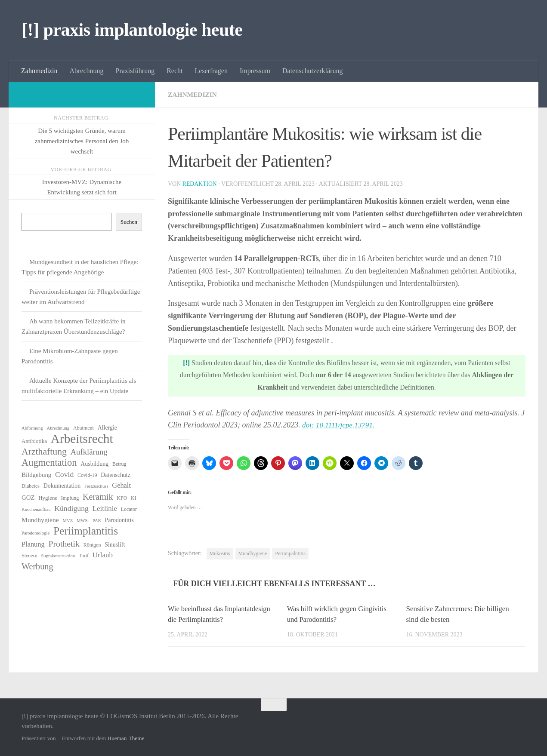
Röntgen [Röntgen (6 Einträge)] (92, 545)
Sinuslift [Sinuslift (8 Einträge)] (115, 545)
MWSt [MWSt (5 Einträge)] (83, 521)
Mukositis (220, 553)
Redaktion (200, 184)
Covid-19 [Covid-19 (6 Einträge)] (87, 475)
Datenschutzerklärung (312, 71)
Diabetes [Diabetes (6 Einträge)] (31, 486)
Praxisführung (135, 71)
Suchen (129, 222)
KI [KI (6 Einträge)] (134, 498)
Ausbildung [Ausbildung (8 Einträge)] (94, 464)
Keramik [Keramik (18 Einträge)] (98, 497)
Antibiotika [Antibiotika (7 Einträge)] (34, 441)
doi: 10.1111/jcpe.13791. (340, 425)
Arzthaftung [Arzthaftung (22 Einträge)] (44, 452)
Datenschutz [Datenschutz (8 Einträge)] (116, 475)
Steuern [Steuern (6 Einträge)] (29, 556)
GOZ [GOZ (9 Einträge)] (28, 498)
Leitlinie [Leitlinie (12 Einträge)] (105, 509)
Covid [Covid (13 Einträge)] (64, 474)
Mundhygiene (253, 553)
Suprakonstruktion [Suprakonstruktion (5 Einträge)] (58, 556)
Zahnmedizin (39, 71)
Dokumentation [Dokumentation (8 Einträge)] (62, 486)
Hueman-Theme (126, 738)
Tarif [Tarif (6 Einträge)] (84, 556)
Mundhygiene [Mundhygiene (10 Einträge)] (40, 520)
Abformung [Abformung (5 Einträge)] (32, 428)
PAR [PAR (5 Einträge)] (97, 521)
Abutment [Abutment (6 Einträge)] (83, 428)
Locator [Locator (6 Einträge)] (129, 509)
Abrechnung (86, 71)
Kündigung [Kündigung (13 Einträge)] (71, 508)
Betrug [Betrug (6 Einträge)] (119, 464)
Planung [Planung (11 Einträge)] (33, 544)
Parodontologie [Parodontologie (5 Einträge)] (36, 533)
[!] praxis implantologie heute (132, 30)
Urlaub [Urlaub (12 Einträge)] (103, 555)
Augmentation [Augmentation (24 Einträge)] (49, 463)
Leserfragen (211, 71)
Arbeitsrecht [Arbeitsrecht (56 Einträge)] (82, 439)
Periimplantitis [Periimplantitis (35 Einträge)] (86, 531)
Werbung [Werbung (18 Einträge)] (37, 566)
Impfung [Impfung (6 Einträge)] (70, 498)
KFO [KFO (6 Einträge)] (122, 498)
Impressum (255, 71)
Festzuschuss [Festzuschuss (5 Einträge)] (96, 486)
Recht (175, 71)
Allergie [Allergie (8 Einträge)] (107, 428)
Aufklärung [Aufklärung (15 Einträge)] (89, 452)
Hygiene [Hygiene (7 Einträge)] (48, 498)
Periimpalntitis (290, 553)
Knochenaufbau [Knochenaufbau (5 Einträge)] (36, 509)
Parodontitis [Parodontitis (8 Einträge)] (119, 520)
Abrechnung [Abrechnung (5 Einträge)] (58, 428)
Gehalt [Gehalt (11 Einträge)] (121, 485)
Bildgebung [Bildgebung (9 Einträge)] (36, 475)
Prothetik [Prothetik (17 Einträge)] (64, 544)
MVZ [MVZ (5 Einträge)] (68, 521)
